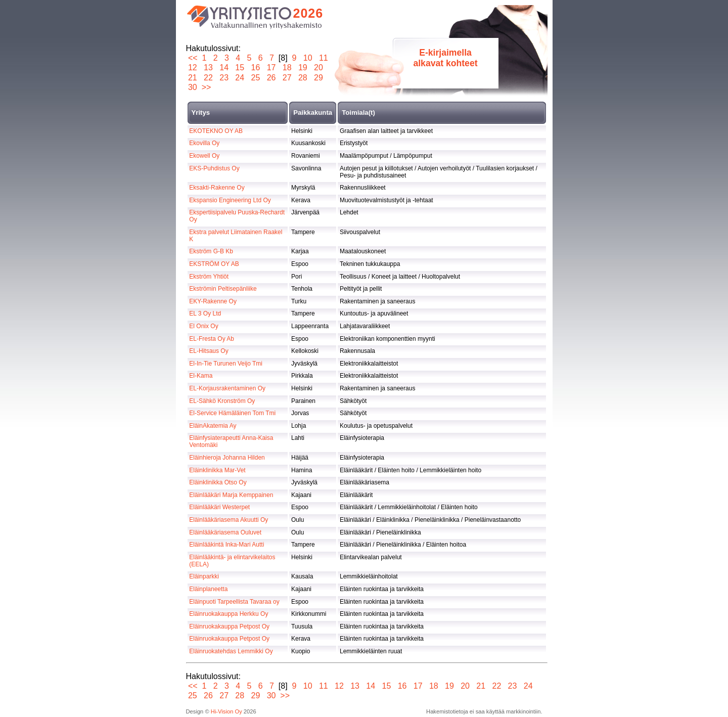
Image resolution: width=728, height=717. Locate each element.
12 (193, 68)
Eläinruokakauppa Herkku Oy (229, 614)
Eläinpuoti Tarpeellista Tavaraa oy (234, 602)
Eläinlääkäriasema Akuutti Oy (229, 520)
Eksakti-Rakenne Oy (217, 188)
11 (323, 58)
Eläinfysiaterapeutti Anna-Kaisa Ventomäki (231, 441)
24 (240, 78)
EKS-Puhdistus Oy (214, 168)
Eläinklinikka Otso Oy (218, 482)
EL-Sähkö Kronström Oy (222, 401)
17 (271, 68)
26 (271, 78)
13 (209, 68)
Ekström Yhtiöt (209, 277)
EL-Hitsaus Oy (209, 351)
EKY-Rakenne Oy (213, 301)
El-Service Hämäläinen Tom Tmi (232, 413)
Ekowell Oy (204, 156)
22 (209, 78)
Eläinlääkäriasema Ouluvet (225, 532)
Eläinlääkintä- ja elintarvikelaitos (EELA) (232, 561)
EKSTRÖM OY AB (214, 264)
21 (193, 78)
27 (287, 78)
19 (303, 68)
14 (224, 68)
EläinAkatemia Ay (213, 426)
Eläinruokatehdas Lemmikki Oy (231, 651)
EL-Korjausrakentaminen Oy (227, 388)
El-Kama (201, 376)
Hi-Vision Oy (226, 711)
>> (207, 87)
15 (240, 68)
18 (287, 68)
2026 (308, 13)
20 (319, 68)
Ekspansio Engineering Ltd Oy (230, 200)
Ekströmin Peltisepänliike (223, 289)
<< (193, 58)
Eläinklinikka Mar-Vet (217, 470)
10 (308, 58)
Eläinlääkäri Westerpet (219, 507)
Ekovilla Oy (204, 143)
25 (256, 78)
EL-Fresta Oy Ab (212, 339)
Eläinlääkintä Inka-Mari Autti (226, 545)
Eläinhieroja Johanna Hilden (227, 458)
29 (319, 78)
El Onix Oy (203, 326)
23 (224, 78)
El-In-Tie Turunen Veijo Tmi (226, 364)
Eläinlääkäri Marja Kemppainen (231, 495)
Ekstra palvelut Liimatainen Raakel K (236, 236)
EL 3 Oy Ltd (205, 313)
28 (303, 78)
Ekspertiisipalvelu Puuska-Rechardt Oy (237, 216)
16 (256, 68)
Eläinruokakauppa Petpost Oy (229, 626)
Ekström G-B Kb (211, 251)
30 (193, 87)
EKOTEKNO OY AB (216, 131)
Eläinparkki (204, 576)
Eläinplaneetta (208, 589)
